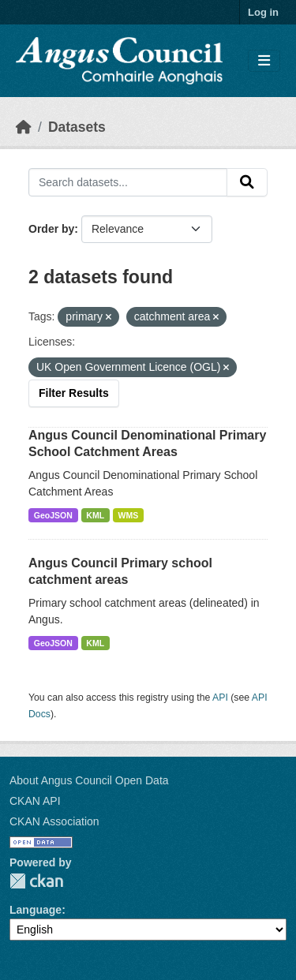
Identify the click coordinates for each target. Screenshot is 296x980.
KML (95, 515)
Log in (263, 12)
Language (36, 910)
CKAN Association (54, 821)
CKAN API (35, 801)
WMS (129, 515)
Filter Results (74, 393)
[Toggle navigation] (264, 61)
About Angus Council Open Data (89, 780)
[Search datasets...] (128, 182)
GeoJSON (53, 515)
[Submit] (247, 182)
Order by (51, 229)
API (220, 698)
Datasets (77, 127)
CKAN (36, 881)
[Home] (24, 127)
